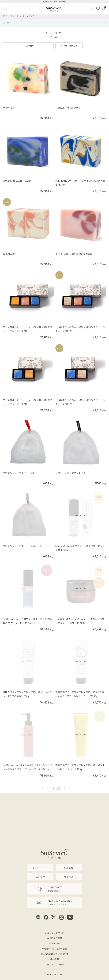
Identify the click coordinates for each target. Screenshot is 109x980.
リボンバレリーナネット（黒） (72, 473)
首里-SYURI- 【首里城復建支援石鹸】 (75, 254)
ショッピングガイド (54, 933)
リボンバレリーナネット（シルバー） (23, 546)
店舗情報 (40, 877)
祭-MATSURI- (10, 108)
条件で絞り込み (71, 45)
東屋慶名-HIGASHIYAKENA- (18, 181)
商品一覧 (15, 16)
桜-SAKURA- (10, 254)
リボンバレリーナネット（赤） (19, 473)
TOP (5, 16)
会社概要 (55, 959)
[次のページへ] (68, 788)
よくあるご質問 (55, 938)
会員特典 (69, 877)
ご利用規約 (54, 943)
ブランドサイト (40, 868)
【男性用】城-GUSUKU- (68, 108)
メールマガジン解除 (54, 964)
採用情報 (69, 868)
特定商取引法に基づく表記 (54, 949)
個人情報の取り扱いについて (54, 954)
